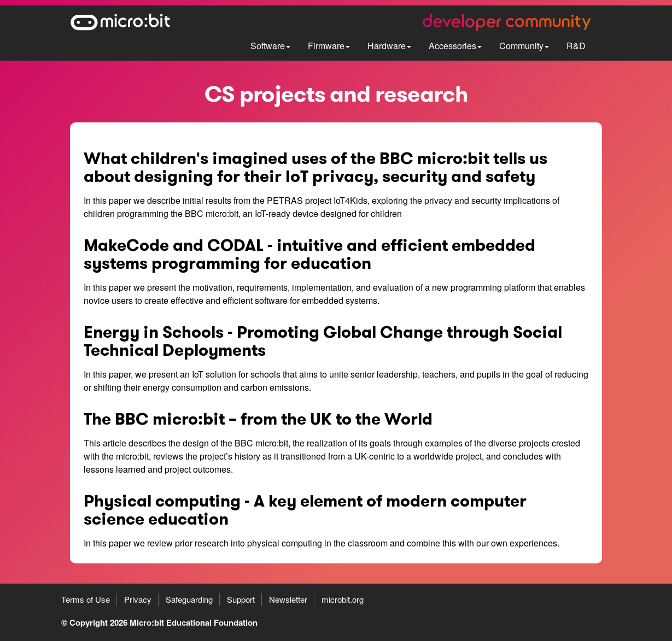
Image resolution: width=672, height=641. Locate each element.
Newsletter (288, 599)
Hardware (389, 46)
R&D (576, 46)
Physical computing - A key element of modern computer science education (305, 510)
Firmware (329, 46)
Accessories (455, 46)
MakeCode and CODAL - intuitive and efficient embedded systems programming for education (309, 254)
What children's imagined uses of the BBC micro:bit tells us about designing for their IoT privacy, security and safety (315, 167)
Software (270, 46)
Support (241, 599)
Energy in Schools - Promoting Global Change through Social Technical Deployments (323, 341)
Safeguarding (189, 599)
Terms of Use (86, 599)
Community (524, 46)
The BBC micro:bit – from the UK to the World (258, 419)
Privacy (138, 599)
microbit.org (343, 599)
